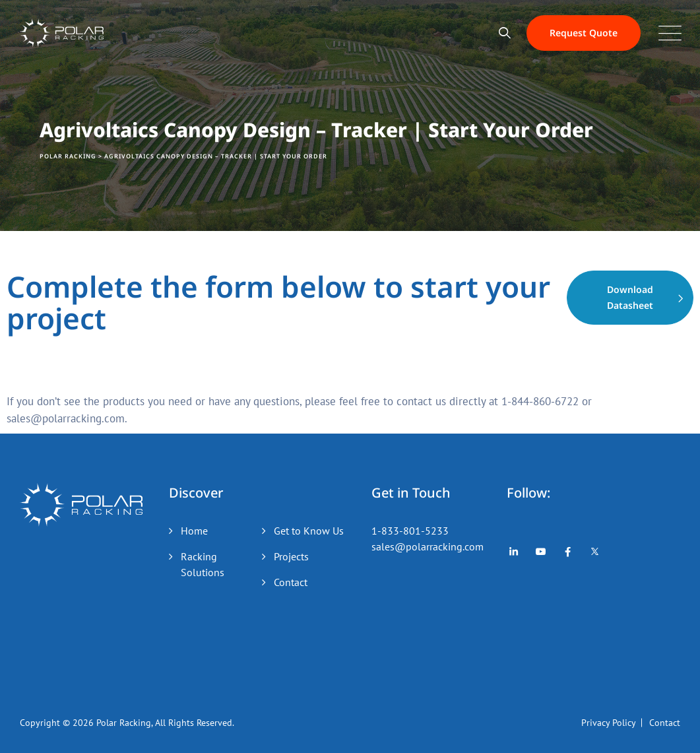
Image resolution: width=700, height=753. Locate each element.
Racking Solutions (203, 564)
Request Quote (584, 33)
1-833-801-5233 (410, 531)
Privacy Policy (609, 723)
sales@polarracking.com (428, 546)
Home (194, 531)
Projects (291, 556)
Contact (291, 582)
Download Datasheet (630, 297)
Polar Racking (124, 723)
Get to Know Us (309, 531)
